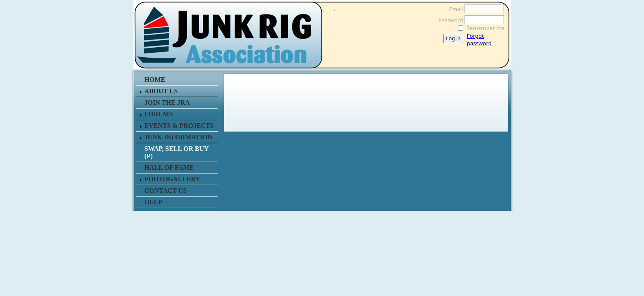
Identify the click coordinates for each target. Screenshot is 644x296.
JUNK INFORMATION (178, 137)
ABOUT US (161, 91)
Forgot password (479, 39)
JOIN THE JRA (167, 103)
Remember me (486, 28)
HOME (155, 80)
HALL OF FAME (169, 168)
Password (448, 20)
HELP (154, 202)
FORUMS (159, 114)
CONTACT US (166, 191)
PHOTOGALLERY (172, 179)
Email (454, 9)
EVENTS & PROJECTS (179, 126)
